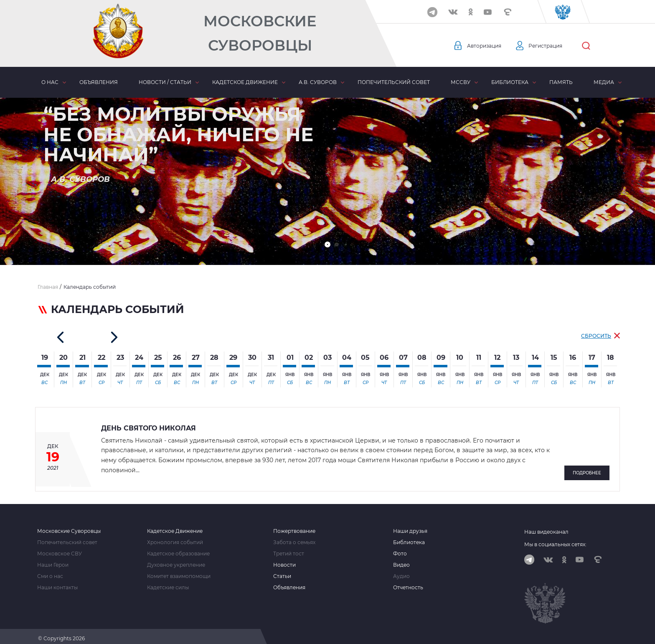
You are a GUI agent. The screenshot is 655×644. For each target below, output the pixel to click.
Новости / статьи (165, 82)
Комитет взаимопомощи (179, 572)
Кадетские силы (168, 583)
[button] (327, 244)
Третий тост (289, 549)
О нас (50, 82)
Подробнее (587, 469)
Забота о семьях (294, 538)
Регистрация (554, 46)
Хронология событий (175, 538)
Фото (400, 549)
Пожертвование (294, 527)
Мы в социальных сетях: (555, 540)
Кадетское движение (245, 82)
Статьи (282, 572)
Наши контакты (57, 583)
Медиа (604, 82)
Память (561, 82)
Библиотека (510, 82)
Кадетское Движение (175, 527)
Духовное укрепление (176, 560)
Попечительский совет (394, 82)
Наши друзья (410, 527)
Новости (284, 560)
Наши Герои (53, 560)
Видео (401, 560)
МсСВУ (461, 82)
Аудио (401, 572)
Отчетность (408, 583)
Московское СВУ (60, 549)
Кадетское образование (178, 549)
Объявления (99, 82)
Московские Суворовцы (260, 33)
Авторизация (487, 46)
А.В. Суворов (318, 82)
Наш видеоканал (546, 527)
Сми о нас (50, 572)
